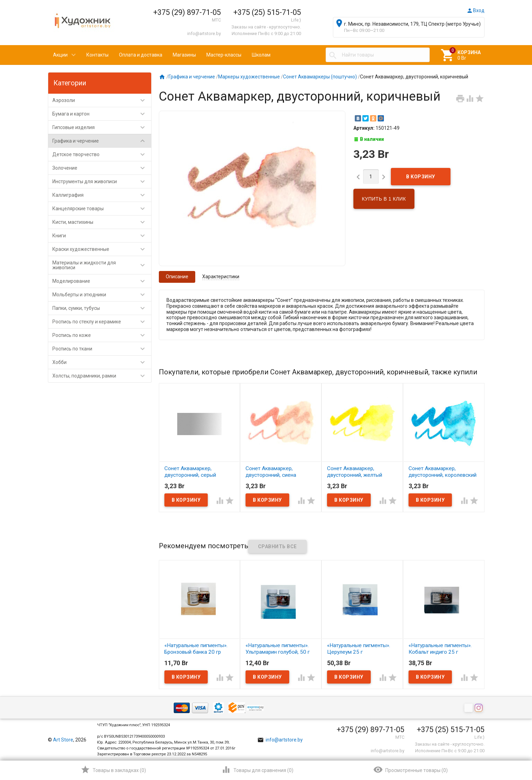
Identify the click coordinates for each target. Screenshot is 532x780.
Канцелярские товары (102, 209)
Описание (177, 277)
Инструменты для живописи (102, 181)
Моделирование (102, 281)
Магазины (184, 55)
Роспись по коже (102, 335)
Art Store (63, 740)
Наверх (503, 747)
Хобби (102, 362)
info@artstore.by (204, 33)
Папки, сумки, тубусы (102, 308)
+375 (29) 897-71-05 (187, 12)
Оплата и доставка (141, 55)
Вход (475, 10)
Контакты (97, 55)
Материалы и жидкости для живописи (102, 265)
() (113, 770)
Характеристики (221, 277)
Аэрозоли (102, 100)
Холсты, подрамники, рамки (102, 376)
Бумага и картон (102, 114)
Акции (60, 55)
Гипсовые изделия (102, 127)
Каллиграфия (102, 195)
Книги (102, 236)
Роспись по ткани (102, 349)
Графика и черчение (102, 141)
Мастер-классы (224, 55)
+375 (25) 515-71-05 (267, 12)
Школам (261, 55)
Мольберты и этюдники (102, 295)
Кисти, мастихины (102, 222)
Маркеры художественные (249, 77)
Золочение (102, 168)
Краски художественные (102, 249)
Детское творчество (102, 154)
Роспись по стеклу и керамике (102, 322)
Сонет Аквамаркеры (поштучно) (320, 77)
